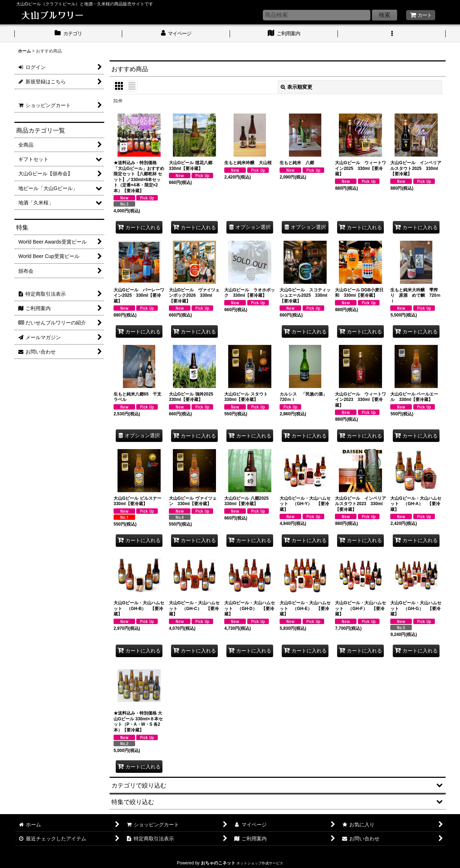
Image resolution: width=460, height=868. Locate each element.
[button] (392, 34)
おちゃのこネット (218, 863)
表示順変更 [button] (296, 87)
